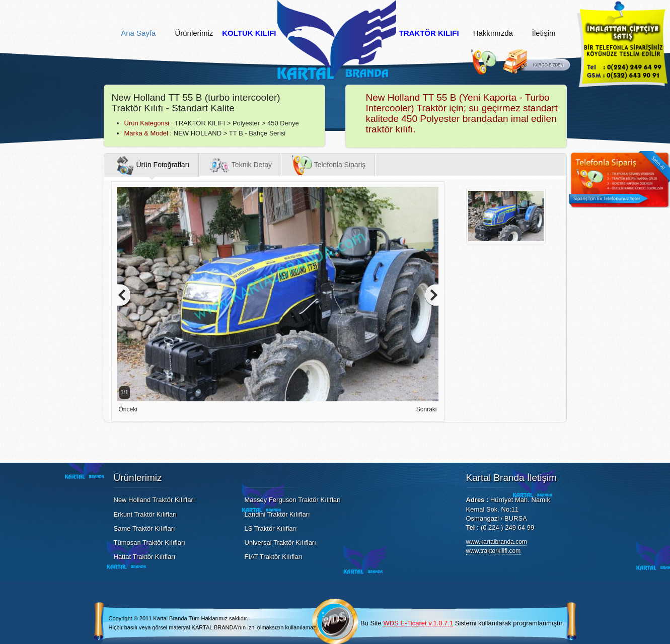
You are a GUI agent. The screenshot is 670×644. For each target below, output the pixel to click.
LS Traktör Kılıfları (271, 528)
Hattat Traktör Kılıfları (145, 557)
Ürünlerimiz (194, 33)
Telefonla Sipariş (329, 165)
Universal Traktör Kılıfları (280, 543)
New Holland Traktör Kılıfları (155, 500)
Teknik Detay (241, 165)
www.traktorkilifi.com (494, 551)
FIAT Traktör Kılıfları (274, 557)
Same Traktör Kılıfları (144, 528)
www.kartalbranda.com (497, 542)
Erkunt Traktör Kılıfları (145, 514)
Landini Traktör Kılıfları (277, 514)
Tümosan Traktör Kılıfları (150, 543)
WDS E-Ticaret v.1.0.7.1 (418, 623)
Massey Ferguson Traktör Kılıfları (293, 500)
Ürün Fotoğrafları (152, 165)
